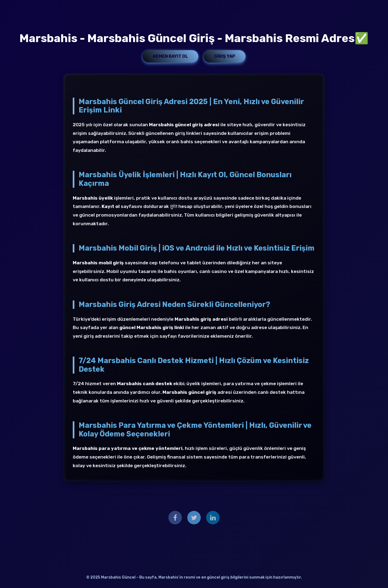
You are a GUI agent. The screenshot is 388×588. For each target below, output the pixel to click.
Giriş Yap (225, 56)
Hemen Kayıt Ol (170, 56)
